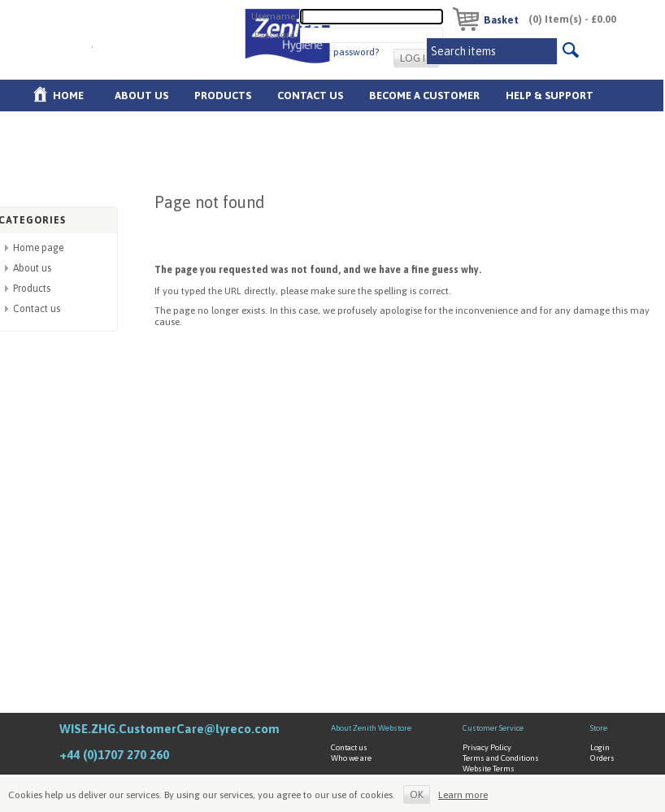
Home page (38, 248)
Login (600, 747)
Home (68, 96)
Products (223, 96)
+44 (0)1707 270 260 (114, 755)
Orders (602, 758)
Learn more (463, 795)
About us (141, 96)
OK (417, 795)
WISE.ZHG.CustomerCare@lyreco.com (170, 729)
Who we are (351, 758)
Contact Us (310, 96)
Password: (276, 34)
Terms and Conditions (501, 758)
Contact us (37, 309)
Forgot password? (341, 52)
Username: (274, 15)
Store (599, 728)
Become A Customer (424, 96)
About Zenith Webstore (371, 728)
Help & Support (550, 96)
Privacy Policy (487, 747)
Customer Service (493, 728)
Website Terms (489, 769)
